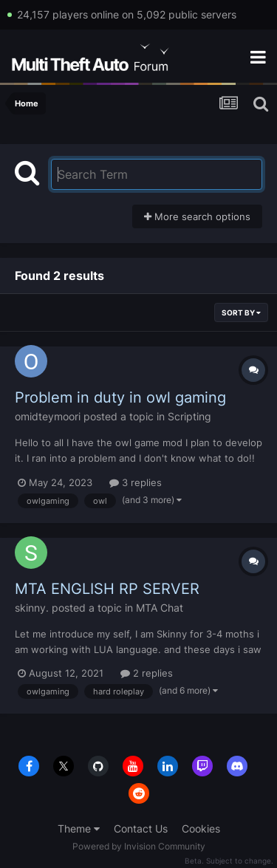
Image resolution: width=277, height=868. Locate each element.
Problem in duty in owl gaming (120, 397)
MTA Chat (160, 608)
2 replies (147, 673)
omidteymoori (48, 416)
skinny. (32, 608)
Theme (79, 828)
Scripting (189, 416)
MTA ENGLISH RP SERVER (107, 589)
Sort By (241, 312)
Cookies (201, 828)
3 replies (136, 482)
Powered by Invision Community (139, 846)
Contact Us (141, 828)
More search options (197, 216)
